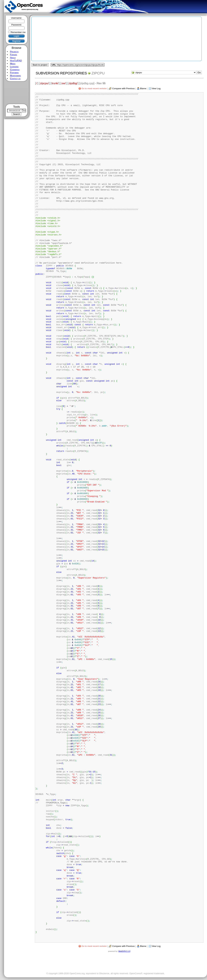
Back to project (40, 65)
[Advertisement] (17, 93)
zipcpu (98, 73)
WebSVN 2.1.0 (124, 951)
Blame (143, 88)
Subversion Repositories (61, 73)
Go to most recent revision (94, 88)
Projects (14, 52)
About (13, 58)
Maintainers (15, 75)
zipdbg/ (73, 83)
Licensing (14, 67)
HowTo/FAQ (16, 61)
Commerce (15, 70)
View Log (156, 88)
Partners (14, 72)
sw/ (64, 83)
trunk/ (55, 83)
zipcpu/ (44, 83)
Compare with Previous (123, 88)
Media (13, 64)
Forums (13, 55)
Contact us (15, 78)
